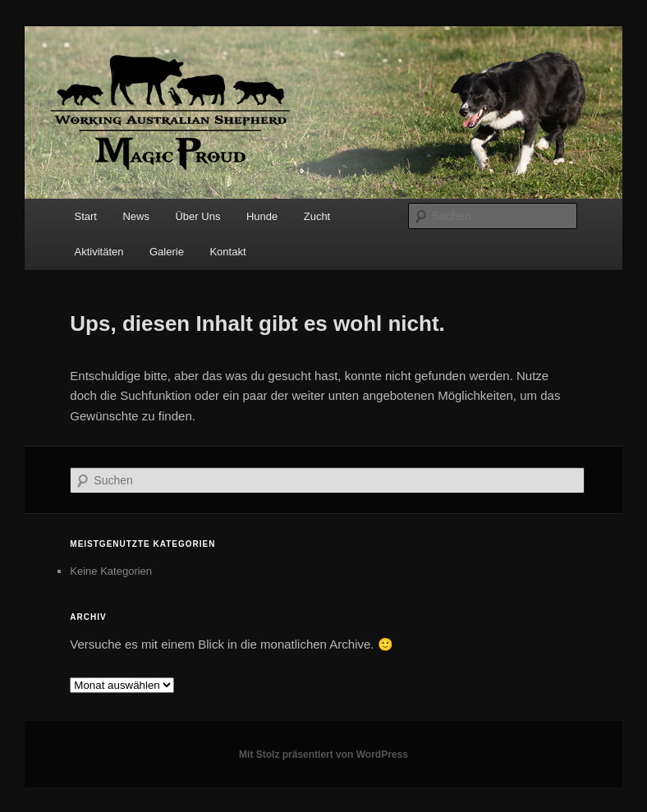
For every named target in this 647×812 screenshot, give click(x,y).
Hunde (262, 216)
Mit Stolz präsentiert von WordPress (323, 755)
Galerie (167, 252)
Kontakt (227, 252)
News (136, 216)
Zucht (317, 216)
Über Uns (197, 216)
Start (86, 216)
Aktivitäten (99, 252)
